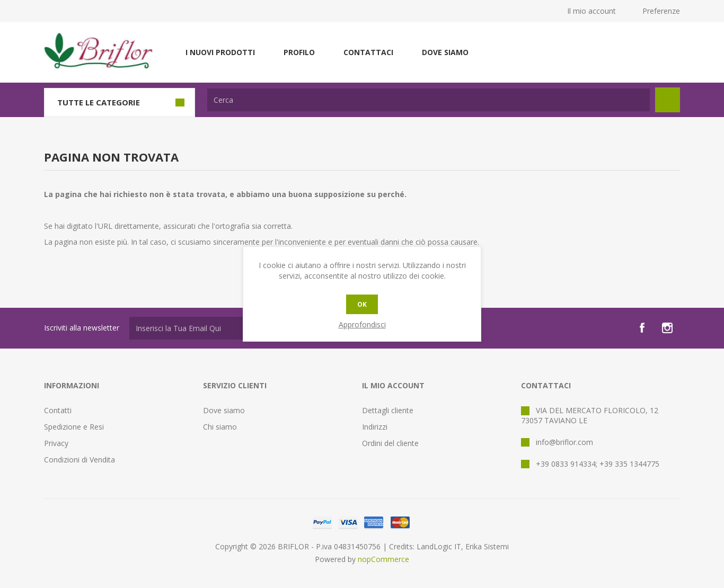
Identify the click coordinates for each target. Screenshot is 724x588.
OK (362, 304)
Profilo (299, 52)
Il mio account (591, 11)
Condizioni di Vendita (80, 460)
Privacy (56, 443)
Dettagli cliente (388, 410)
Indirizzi (375, 427)
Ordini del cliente (390, 443)
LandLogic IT (439, 546)
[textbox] (429, 100)
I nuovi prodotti (220, 52)
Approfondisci (362, 324)
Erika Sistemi (487, 546)
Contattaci (368, 52)
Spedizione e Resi (74, 427)
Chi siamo (220, 427)
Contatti (58, 410)
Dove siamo (445, 52)
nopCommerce (383, 559)
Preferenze (661, 11)
